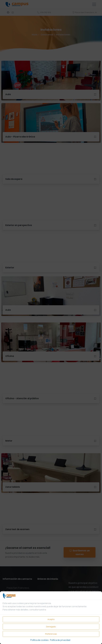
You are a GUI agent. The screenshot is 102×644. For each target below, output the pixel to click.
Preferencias (51, 634)
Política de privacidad (60, 640)
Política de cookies (40, 640)
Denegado (51, 627)
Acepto (51, 619)
